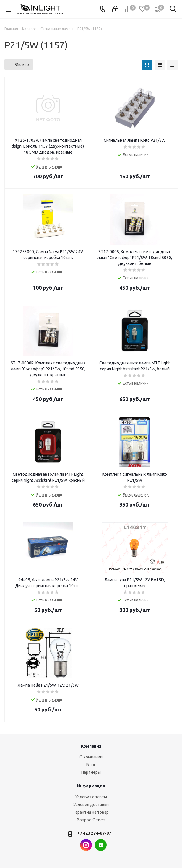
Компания (91, 746)
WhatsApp (101, 845)
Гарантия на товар (91, 812)
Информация (91, 786)
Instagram (86, 845)
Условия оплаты (91, 797)
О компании (91, 757)
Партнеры (91, 772)
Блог (91, 765)
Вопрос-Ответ (91, 820)
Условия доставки (91, 805)
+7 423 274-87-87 (94, 833)
